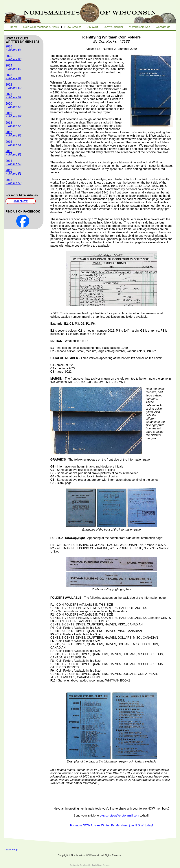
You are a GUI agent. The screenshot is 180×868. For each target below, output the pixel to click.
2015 (13, 153)
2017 (13, 134)
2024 (13, 67)
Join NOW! (21, 201)
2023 (13, 77)
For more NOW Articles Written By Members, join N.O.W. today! (112, 825)
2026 (13, 48)
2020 (13, 105)
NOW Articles (73, 27)
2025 (13, 58)
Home (14, 27)
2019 (13, 115)
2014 (13, 162)
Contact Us (163, 27)
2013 (13, 172)
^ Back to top (11, 850)
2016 (13, 143)
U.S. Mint (92, 27)
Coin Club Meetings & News (41, 27)
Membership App (139, 27)
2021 (13, 96)
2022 (13, 86)
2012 (13, 181)
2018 (13, 124)
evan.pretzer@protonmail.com (119, 816)
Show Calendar (113, 27)
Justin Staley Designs (101, 865)
